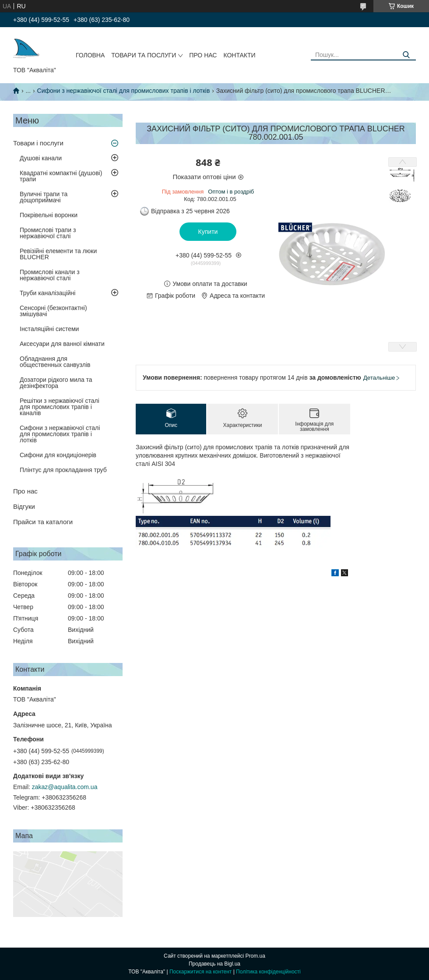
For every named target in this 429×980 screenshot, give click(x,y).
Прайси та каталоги (43, 522)
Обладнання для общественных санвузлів (55, 362)
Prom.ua (255, 956)
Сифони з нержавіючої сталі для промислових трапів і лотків (124, 91)
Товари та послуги (144, 55)
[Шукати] (406, 55)
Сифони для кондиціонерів (58, 455)
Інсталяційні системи (49, 329)
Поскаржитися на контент (200, 972)
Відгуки (24, 506)
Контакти (239, 55)
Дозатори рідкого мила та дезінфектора (56, 383)
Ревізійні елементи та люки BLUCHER (58, 254)
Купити (208, 232)
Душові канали (41, 158)
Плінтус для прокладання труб (63, 470)
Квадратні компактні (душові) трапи (61, 176)
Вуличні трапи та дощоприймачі (44, 197)
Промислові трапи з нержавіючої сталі (48, 233)
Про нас (203, 55)
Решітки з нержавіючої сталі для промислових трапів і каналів (60, 407)
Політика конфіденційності (268, 972)
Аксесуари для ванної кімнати (62, 344)
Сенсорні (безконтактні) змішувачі (53, 311)
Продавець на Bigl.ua (214, 964)
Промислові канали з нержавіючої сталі (50, 275)
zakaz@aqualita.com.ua (65, 787)
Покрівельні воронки (49, 215)
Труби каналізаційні (47, 293)
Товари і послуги (38, 143)
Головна (90, 55)
